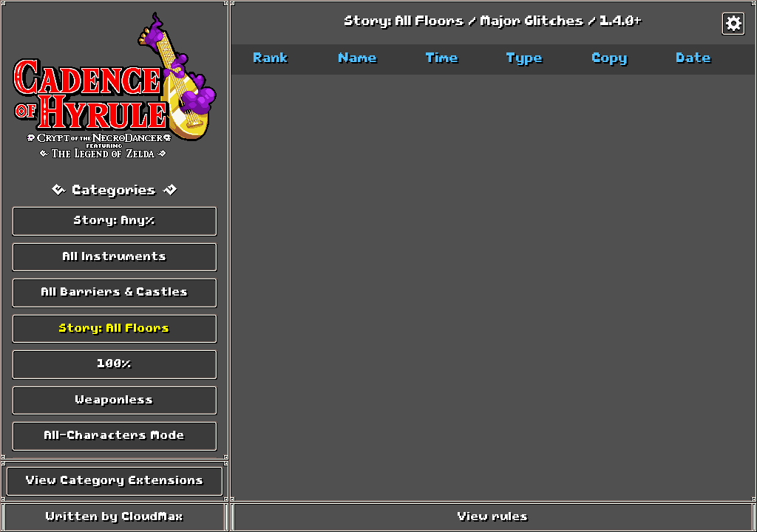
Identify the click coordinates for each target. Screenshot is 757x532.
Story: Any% (115, 221)
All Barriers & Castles (115, 293)
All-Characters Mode (115, 436)
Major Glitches (533, 22)
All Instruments (115, 257)
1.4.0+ (621, 22)
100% (115, 364)
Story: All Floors (115, 329)
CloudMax (153, 517)
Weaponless (115, 400)
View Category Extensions (115, 481)
